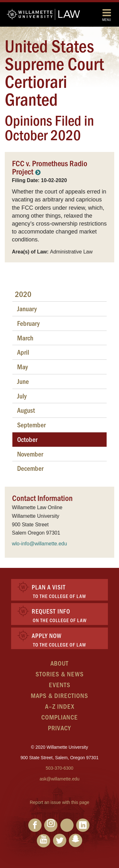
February (28, 323)
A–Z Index (60, 706)
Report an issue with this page (60, 802)
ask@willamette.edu (60, 779)
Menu (107, 15)
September (31, 425)
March (25, 338)
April (23, 352)
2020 (23, 294)
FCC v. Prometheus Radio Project (50, 167)
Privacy (60, 728)
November (30, 454)
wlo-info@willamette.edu (40, 544)
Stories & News (60, 674)
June (23, 381)
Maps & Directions (60, 695)
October (27, 439)
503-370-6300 (60, 768)
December (30, 468)
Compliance (60, 717)
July (22, 396)
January (27, 309)
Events (60, 684)
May (23, 367)
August (26, 410)
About (60, 663)
